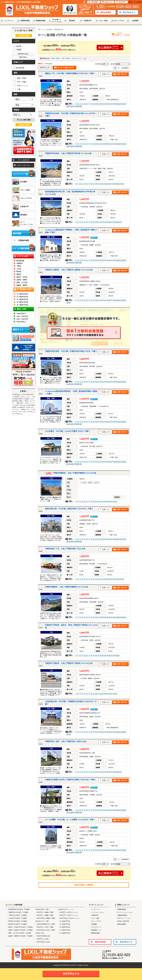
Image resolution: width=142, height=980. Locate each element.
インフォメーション (98, 912)
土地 (85, 58)
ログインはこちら (24, 165)
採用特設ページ (96, 930)
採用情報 (23, 215)
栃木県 (17, 46)
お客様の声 (88, 21)
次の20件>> (125, 68)
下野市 (19, 266)
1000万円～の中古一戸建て (45, 927)
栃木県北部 (19, 68)
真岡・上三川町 (22, 282)
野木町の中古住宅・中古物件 (18, 921)
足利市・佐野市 (22, 280)
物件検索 (93, 2)
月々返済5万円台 (22, 297)
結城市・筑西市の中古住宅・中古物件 (21, 936)
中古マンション (77, 58)
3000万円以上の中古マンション (70, 918)
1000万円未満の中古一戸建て (46, 924)
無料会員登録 (106, 12)
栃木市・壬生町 (22, 277)
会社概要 (135, 21)
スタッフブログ (119, 21)
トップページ (9, 21)
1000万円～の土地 (42, 939)
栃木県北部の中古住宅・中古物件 (19, 909)
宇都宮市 (20, 263)
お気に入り (107, 2)
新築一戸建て (56, 58)
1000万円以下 (21, 314)
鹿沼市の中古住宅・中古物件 (18, 924)
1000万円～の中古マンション (69, 912)
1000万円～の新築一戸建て (45, 912)
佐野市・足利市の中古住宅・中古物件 (21, 930)
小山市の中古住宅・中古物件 (18, 918)
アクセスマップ (96, 927)
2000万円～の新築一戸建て (45, 915)
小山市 (19, 269)
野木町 (19, 272)
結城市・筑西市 (22, 285)
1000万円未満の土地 (43, 936)
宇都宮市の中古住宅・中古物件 (18, 912)
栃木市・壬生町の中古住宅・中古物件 (21, 927)
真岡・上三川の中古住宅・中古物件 (20, 933)
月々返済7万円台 (22, 302)
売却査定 (72, 21)
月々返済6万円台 (22, 299)
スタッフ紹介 (103, 21)
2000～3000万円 (22, 319)
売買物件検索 (25, 21)
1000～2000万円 (22, 316)
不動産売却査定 (122, 915)
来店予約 (121, 2)
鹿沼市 (19, 274)
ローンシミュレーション (27, 223)
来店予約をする (129, 12)
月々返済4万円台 (22, 294)
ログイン (135, 2)
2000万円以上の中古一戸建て (46, 930)
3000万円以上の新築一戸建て (46, 918)
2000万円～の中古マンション (69, 915)
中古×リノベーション (124, 918)
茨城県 (17, 50)
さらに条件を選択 (24, 120)
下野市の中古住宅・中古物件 (18, 915)
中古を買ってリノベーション (57, 21)
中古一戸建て (66, 58)
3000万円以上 (21, 322)
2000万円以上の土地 (43, 942)
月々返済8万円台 (22, 305)
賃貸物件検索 (41, 21)
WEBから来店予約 (123, 921)
